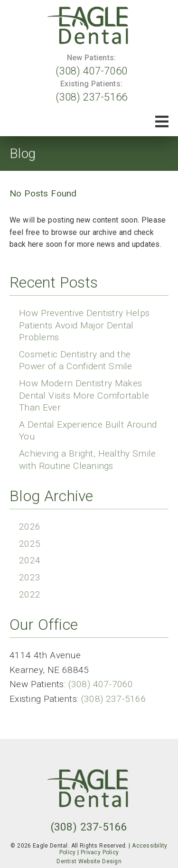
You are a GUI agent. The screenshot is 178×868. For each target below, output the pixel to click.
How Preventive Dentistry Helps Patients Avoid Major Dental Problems (84, 325)
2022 (30, 594)
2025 (30, 544)
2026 (30, 527)
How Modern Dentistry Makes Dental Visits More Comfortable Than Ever (84, 395)
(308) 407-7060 (91, 71)
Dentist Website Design (89, 861)
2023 (30, 577)
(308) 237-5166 (91, 97)
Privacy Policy (100, 852)
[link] (89, 25)
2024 (30, 560)
